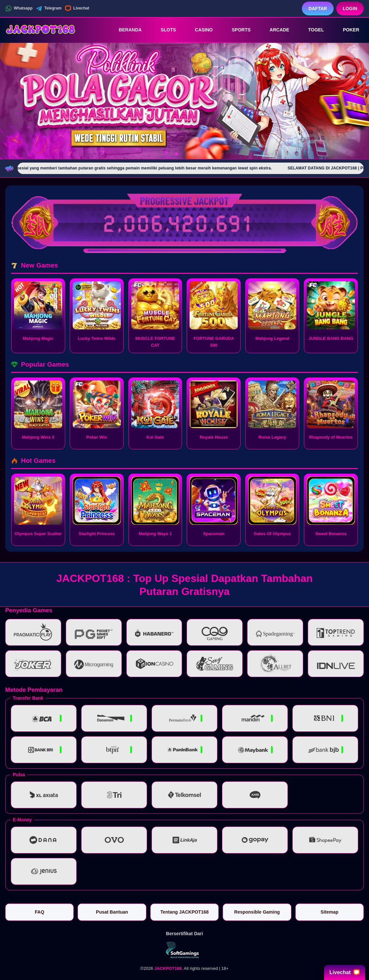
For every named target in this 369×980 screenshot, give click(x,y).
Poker (346, 30)
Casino (199, 30)
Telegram (48, 9)
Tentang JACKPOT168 (185, 912)
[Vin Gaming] (185, 950)
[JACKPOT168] (41, 30)
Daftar (318, 9)
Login (350, 9)
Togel (311, 30)
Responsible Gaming (257, 912)
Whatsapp (19, 9)
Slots (164, 30)
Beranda (126, 30)
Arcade (275, 30)
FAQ (39, 912)
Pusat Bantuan (112, 912)
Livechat (77, 9)
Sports (237, 30)
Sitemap (329, 912)
